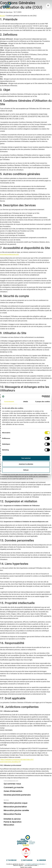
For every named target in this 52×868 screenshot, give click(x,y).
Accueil (2, 16)
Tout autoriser (26, 458)
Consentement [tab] (9, 402)
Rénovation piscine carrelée (16, 810)
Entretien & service (12, 819)
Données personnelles (31, 865)
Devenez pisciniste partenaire (17, 795)
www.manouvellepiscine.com (9, 254)
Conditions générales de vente (15, 864)
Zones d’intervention (13, 791)
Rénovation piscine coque (16, 803)
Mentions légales (18, 865)
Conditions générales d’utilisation (35, 864)
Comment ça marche (14, 787)
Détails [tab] (26, 402)
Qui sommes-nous (12, 784)
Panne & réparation (13, 822)
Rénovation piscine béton (15, 807)
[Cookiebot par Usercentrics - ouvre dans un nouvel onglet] (42, 396)
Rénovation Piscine (12, 814)
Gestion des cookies (26, 867)
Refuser (26, 470)
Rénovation (9, 825)
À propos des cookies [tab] (43, 402)
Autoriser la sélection (26, 464)
